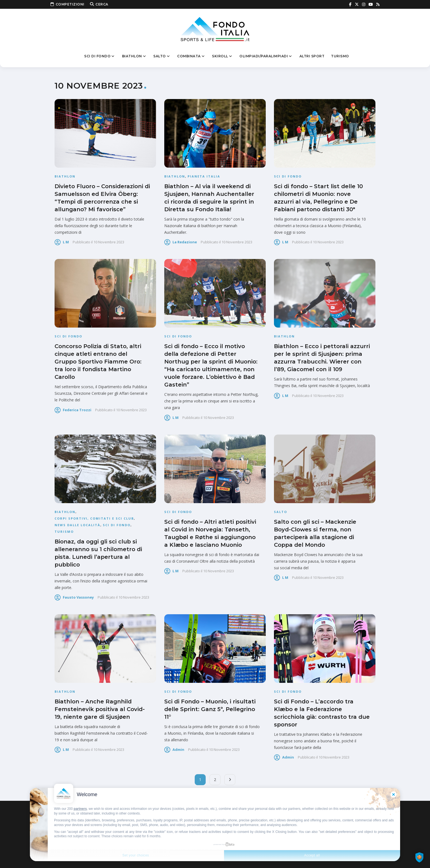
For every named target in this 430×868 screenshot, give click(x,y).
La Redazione (185, 242)
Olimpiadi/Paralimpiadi (266, 56)
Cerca (99, 4)
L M (66, 242)
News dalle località (77, 525)
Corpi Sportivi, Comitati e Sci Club (94, 518)
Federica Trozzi (77, 410)
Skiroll (222, 56)
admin (178, 749)
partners (80, 809)
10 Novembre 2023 (109, 242)
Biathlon (135, 56)
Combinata (191, 56)
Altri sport (312, 56)
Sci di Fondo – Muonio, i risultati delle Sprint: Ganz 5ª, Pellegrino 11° (210, 709)
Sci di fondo (100, 56)
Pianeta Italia (204, 176)
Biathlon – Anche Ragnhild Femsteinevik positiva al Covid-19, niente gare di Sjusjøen (100, 709)
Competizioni (67, 4)
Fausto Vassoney (78, 597)
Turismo (340, 56)
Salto (162, 56)
